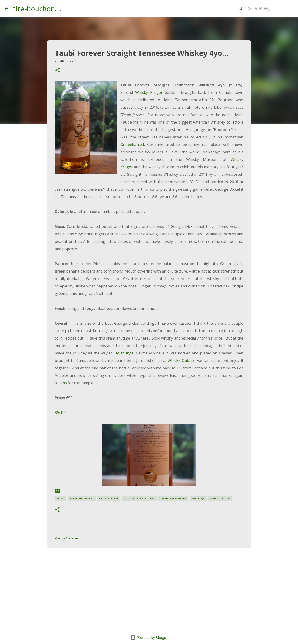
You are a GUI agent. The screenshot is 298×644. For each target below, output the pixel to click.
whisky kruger (220, 498)
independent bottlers (139, 498)
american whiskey (82, 498)
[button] (58, 70)
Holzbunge (124, 353)
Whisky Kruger (149, 92)
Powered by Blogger (149, 637)
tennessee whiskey (173, 498)
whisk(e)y (198, 498)
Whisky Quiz (179, 361)
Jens (63, 383)
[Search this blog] (270, 9)
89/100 (61, 413)
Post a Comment (68, 538)
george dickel (109, 498)
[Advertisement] (149, 587)
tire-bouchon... (37, 9)
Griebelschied (132, 145)
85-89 (60, 498)
